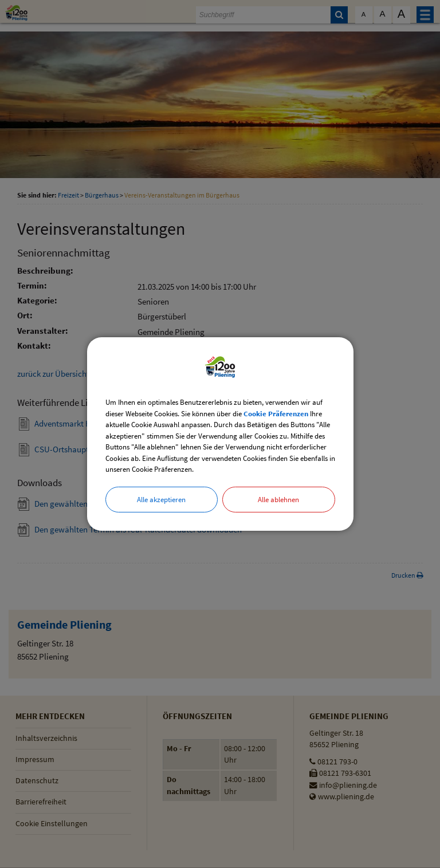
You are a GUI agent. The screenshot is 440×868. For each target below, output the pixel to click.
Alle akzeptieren (161, 500)
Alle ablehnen (278, 500)
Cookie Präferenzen (276, 414)
